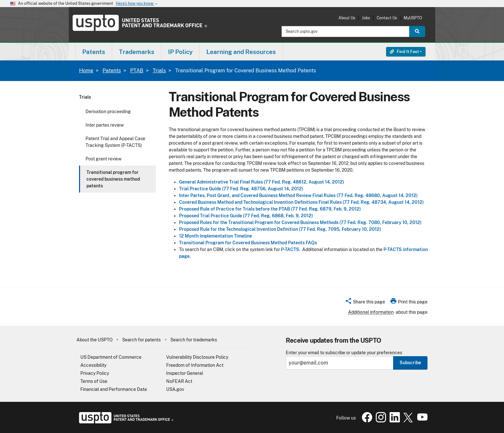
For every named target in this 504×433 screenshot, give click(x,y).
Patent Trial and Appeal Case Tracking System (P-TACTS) (115, 142)
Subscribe (410, 363)
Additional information (371, 312)
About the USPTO (94, 340)
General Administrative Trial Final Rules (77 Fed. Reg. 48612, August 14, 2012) (262, 182)
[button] (365, 303)
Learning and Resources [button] (241, 52)
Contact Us (387, 18)
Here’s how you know (137, 4)
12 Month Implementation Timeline (216, 236)
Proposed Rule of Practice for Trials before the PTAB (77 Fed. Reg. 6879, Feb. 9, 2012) (270, 209)
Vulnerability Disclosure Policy (197, 357)
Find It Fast (404, 52)
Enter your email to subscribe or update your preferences (344, 353)
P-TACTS (290, 249)
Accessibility (93, 365)
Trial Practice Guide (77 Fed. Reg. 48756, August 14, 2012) (241, 189)
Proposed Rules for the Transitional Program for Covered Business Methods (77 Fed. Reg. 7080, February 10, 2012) (300, 222)
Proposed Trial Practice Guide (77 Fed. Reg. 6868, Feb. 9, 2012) (246, 216)
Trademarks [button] (137, 52)
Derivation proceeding (108, 112)
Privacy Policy (95, 373)
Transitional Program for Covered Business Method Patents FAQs (248, 243)
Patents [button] (94, 52)
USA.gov (175, 389)
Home (86, 71)
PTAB (137, 71)
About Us (347, 18)
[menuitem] (94, 52)
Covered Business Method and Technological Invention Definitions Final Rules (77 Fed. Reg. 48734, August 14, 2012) (301, 202)
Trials (159, 71)
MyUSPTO (413, 18)
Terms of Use (94, 381)
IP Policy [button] (180, 52)
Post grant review (104, 159)
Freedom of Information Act (195, 365)
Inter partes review (105, 125)
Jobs (366, 18)
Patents (112, 71)
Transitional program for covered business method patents (113, 179)
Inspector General (185, 373)
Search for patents (141, 340)
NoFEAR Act (179, 381)
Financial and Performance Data (114, 389)
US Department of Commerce (111, 357)
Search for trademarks (194, 340)
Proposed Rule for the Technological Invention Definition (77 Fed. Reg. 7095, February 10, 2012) (280, 229)
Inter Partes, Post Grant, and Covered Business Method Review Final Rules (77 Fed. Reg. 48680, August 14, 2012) (298, 195)
